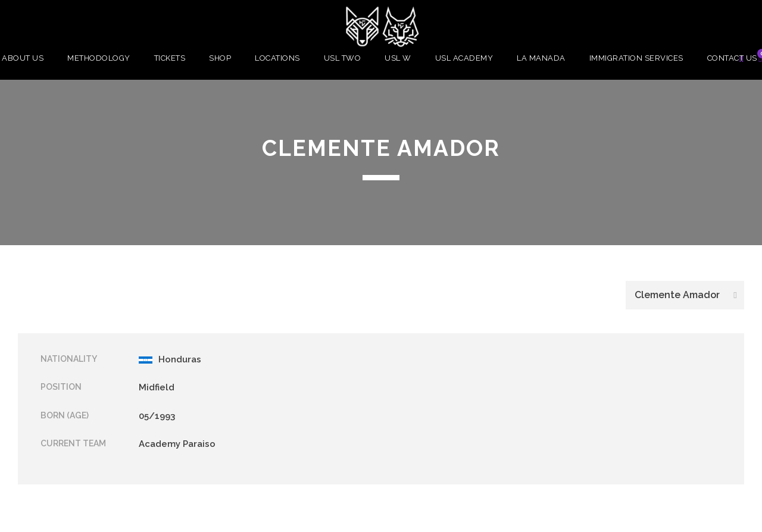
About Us (23, 58)
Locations (277, 58)
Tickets (170, 58)
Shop (220, 58)
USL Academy (464, 58)
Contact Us (732, 58)
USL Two (343, 58)
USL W (398, 58)
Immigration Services (636, 58)
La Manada (541, 58)
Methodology (99, 58)
